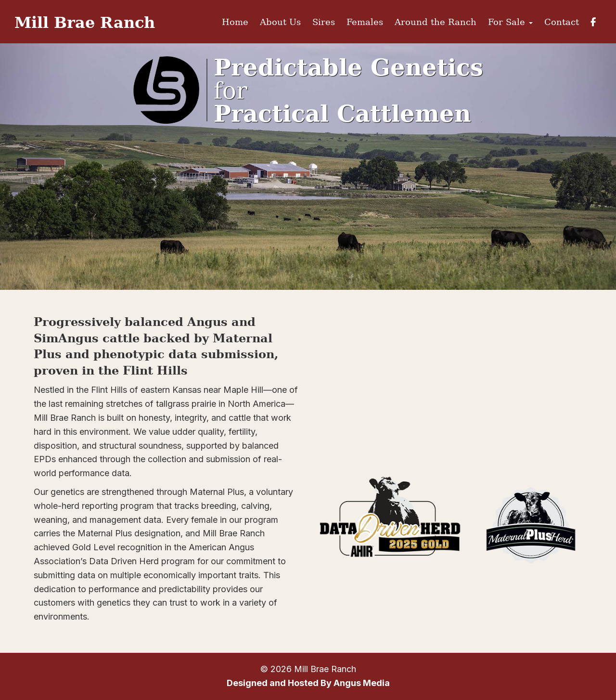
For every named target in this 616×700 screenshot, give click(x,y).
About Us (280, 22)
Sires (324, 22)
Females (365, 22)
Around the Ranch (436, 22)
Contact (562, 22)
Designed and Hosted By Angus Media (308, 683)
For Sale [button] (510, 22)
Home (235, 22)
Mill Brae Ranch (85, 22)
